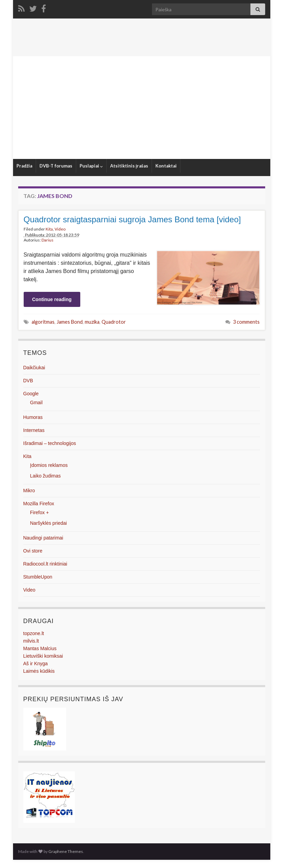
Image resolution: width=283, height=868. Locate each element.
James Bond (70, 322)
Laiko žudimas (46, 476)
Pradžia (24, 166)
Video (60, 229)
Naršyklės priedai (49, 523)
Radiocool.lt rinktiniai (45, 564)
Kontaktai (166, 166)
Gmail (37, 402)
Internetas (34, 430)
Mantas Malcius (40, 648)
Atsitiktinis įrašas (129, 166)
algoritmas (43, 322)
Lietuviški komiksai (43, 656)
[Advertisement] (142, 108)
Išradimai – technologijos (50, 443)
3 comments (246, 322)
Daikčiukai (34, 368)
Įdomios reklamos (49, 465)
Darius (48, 240)
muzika (92, 322)
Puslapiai (91, 166)
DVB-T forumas (56, 166)
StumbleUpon (38, 577)
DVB (28, 381)
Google (31, 394)
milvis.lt (31, 641)
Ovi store (33, 551)
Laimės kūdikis (39, 671)
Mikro (29, 491)
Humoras (33, 417)
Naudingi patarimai (43, 538)
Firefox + (40, 512)
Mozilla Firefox (39, 504)
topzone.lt (34, 633)
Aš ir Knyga (36, 664)
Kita (49, 229)
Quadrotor (114, 322)
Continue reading (52, 299)
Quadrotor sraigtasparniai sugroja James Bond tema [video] (132, 219)
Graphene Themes (66, 851)
